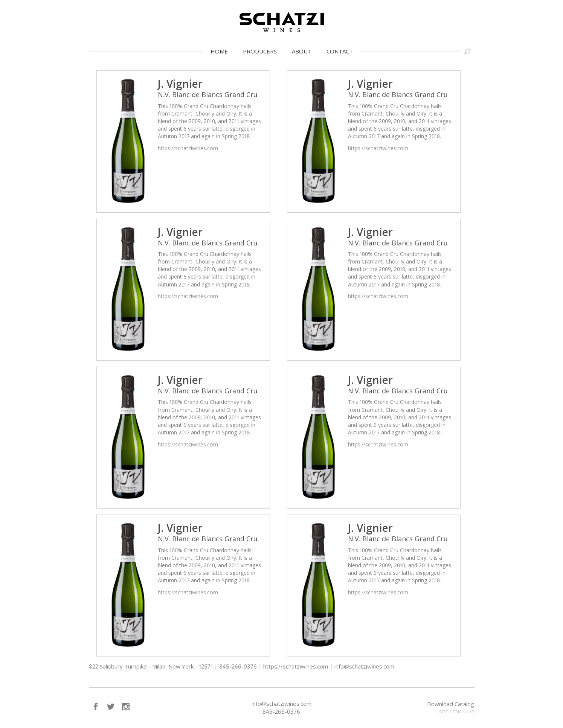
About (302, 51)
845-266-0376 (281, 711)
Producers (260, 51)
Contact (340, 51)
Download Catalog (451, 704)
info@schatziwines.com (281, 704)
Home (219, 51)
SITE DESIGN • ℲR (457, 712)
